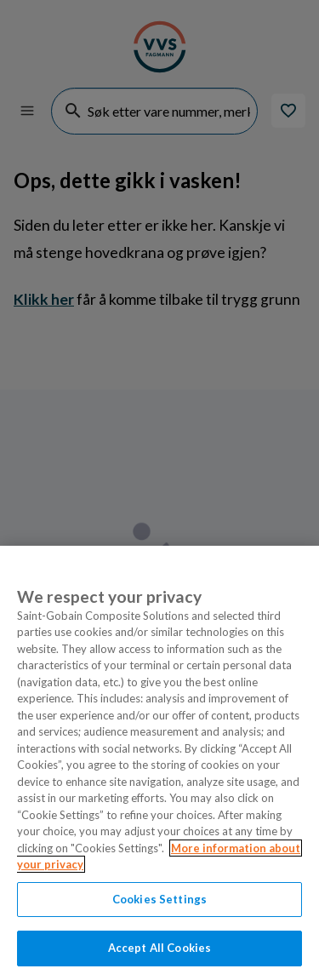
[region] (159, 763)
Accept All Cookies (159, 948)
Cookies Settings (159, 899)
